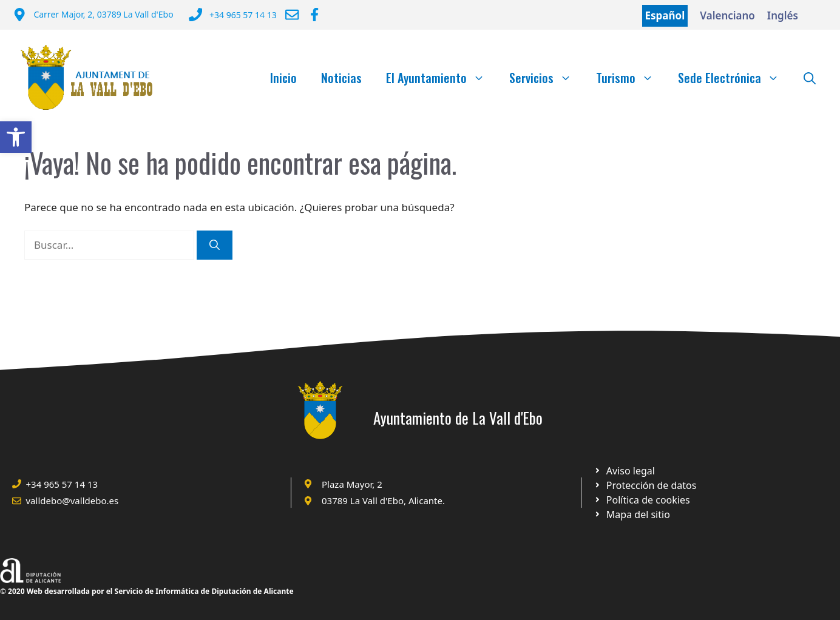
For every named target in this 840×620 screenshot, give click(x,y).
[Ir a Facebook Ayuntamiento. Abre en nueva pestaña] (314, 15)
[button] (16, 137)
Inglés (783, 15)
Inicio (283, 78)
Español (665, 15)
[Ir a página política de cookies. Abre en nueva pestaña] (645, 485)
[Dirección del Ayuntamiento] (93, 16)
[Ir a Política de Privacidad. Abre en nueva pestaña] (624, 471)
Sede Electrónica (735, 78)
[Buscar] (215, 245)
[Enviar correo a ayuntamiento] (292, 15)
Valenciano (727, 15)
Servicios (547, 78)
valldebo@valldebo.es (73, 500)
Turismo (631, 78)
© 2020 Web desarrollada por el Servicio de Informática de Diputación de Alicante (147, 591)
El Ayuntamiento (442, 78)
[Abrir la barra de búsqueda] (810, 78)
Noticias (341, 78)
